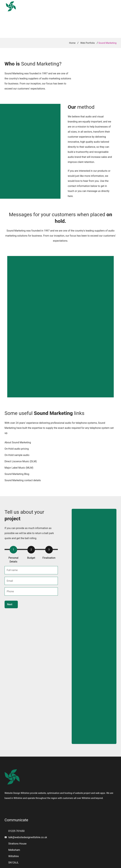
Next (10, 604)
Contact (89, 12)
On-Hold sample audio (17, 455)
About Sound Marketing (18, 442)
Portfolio (71, 12)
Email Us (112, 4)
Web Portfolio (88, 43)
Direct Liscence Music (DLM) (21, 461)
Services (52, 12)
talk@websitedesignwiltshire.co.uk (28, 837)
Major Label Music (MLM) (19, 468)
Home (34, 12)
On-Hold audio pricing (17, 449)
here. (71, 196)
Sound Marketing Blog (17, 474)
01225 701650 (92, 4)
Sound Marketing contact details (23, 480)
